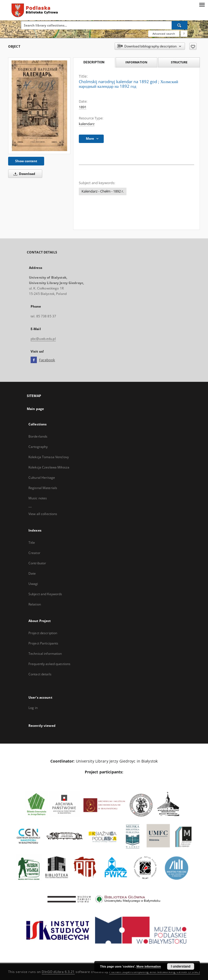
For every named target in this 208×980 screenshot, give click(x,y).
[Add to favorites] (193, 46)
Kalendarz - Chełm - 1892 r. (103, 191)
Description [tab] (94, 62)
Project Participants (43, 643)
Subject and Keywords (45, 594)
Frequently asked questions (49, 664)
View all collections (43, 514)
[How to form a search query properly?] (184, 34)
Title (32, 543)
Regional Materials (43, 488)
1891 (83, 107)
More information (149, 966)
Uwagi (33, 584)
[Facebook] (34, 360)
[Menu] (202, 4)
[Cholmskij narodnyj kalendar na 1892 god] (39, 106)
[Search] (180, 25)
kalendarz (87, 124)
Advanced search (164, 34)
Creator (34, 553)
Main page (35, 409)
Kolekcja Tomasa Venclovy (49, 457)
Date (32, 573)
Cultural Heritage (42, 478)
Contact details (40, 674)
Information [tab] (136, 62)
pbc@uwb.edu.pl (43, 339)
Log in (33, 708)
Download (23, 174)
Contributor (37, 563)
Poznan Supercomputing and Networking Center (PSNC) (155, 972)
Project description (43, 633)
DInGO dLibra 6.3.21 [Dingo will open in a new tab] (58, 972)
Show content (26, 161)
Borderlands (38, 436)
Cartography (38, 447)
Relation (35, 604)
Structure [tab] (179, 62)
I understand (181, 966)
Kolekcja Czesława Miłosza (49, 467)
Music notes (38, 498)
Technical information (45, 654)
